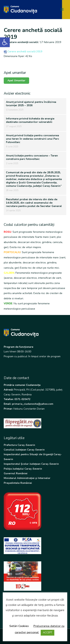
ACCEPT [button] (48, 633)
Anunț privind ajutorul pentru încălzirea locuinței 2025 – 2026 (31, 104)
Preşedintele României (18, 483)
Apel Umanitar (16, 80)
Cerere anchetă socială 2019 (25, 52)
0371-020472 (22, 399)
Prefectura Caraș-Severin (19, 445)
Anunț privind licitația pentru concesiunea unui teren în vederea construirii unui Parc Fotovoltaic (32, 139)
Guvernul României (16, 473)
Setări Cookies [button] (19, 626)
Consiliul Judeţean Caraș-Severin (24, 450)
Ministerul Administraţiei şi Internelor (27, 478)
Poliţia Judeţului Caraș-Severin (23, 469)
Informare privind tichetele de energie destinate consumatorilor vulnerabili (30, 120)
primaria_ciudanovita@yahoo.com (33, 404)
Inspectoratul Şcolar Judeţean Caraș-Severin (31, 464)
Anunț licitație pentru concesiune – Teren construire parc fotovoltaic (32, 157)
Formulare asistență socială (21, 42)
